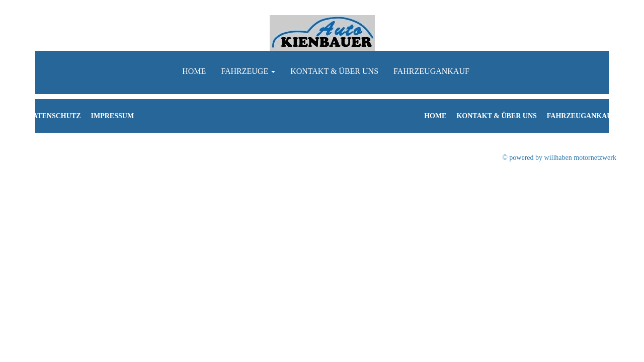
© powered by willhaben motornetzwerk (559, 158)
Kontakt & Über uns (334, 71)
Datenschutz (54, 116)
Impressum (113, 116)
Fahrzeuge (248, 71)
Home (194, 71)
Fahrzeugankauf (431, 71)
